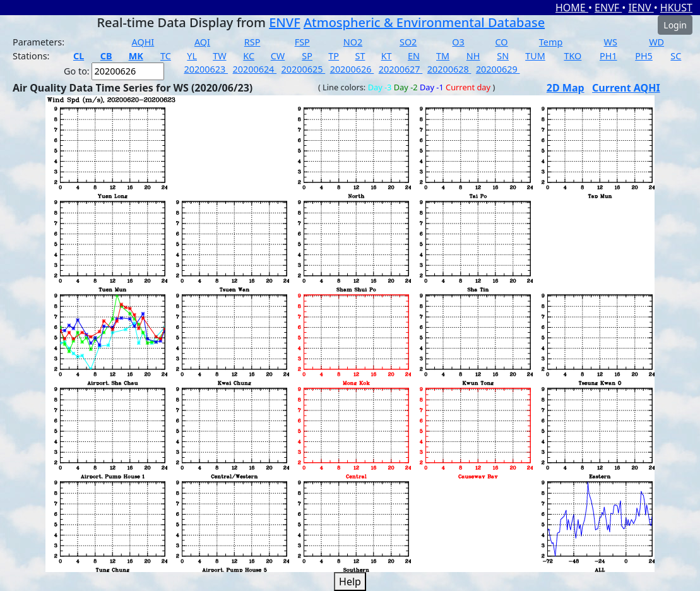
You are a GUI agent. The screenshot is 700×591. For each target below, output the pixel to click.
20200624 (255, 69)
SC (676, 56)
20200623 (206, 69)
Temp (551, 42)
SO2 (408, 42)
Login (675, 25)
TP (334, 56)
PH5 (644, 56)
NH (473, 56)
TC (166, 56)
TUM (535, 56)
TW (219, 56)
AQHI (143, 42)
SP (307, 56)
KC (249, 56)
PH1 (608, 56)
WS (611, 42)
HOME (572, 8)
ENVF (608, 8)
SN (503, 56)
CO (502, 42)
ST (360, 56)
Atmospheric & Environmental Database (424, 22)
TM (443, 56)
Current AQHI (626, 88)
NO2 (353, 42)
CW (278, 56)
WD (656, 42)
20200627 (401, 69)
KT (387, 56)
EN (414, 56)
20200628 (449, 69)
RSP (252, 42)
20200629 (498, 69)
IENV (641, 8)
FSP (302, 42)
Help (350, 582)
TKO (572, 56)
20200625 (304, 69)
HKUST (676, 8)
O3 (458, 42)
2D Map (566, 88)
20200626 (352, 69)
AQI (202, 42)
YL (192, 56)
